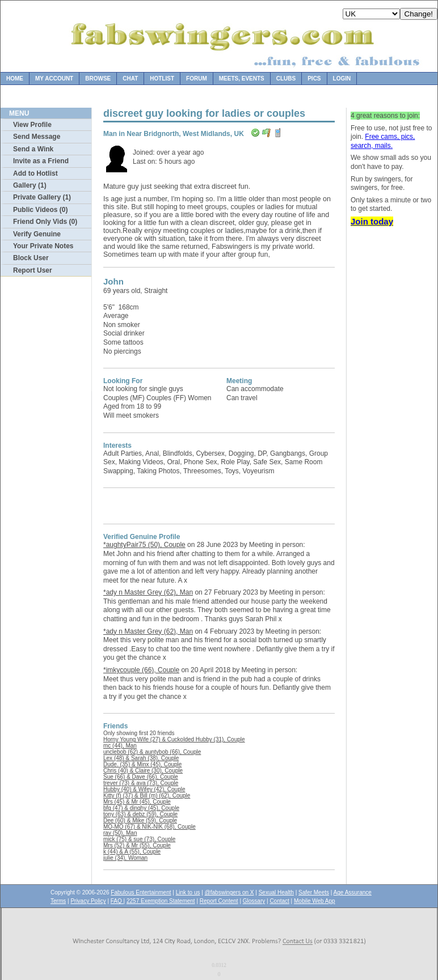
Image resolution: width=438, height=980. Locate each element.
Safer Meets (314, 892)
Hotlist (162, 79)
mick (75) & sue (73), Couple (139, 839)
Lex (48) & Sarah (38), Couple (141, 758)
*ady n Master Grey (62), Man (148, 592)
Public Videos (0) (40, 210)
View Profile (32, 125)
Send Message (37, 137)
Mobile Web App (315, 901)
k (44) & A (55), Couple (132, 852)
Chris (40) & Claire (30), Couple (143, 771)
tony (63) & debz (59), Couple (140, 814)
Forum (197, 79)
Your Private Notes (43, 246)
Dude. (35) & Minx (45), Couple (142, 764)
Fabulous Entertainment (141, 892)
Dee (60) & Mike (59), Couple (140, 820)
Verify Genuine (37, 234)
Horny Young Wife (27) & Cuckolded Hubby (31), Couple (174, 739)
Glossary (254, 901)
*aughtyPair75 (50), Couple (144, 545)
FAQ (117, 901)
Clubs (286, 79)
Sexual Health (276, 892)
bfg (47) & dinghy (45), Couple (141, 808)
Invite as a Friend (41, 161)
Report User (33, 270)
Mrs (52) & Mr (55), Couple (137, 845)
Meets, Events (242, 79)
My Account (54, 79)
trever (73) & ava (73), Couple (141, 783)
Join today (372, 221)
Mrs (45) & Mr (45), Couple (137, 802)
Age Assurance (353, 892)
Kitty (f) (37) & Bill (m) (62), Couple (147, 796)
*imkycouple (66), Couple (141, 670)
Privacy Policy (88, 901)
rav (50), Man (120, 833)
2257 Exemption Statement (161, 901)
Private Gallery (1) (42, 197)
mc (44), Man (120, 746)
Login (342, 79)
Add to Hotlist (35, 173)
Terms (58, 901)
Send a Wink (33, 149)
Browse (98, 79)
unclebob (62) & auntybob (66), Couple (152, 752)
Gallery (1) (30, 185)
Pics (314, 79)
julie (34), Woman (125, 858)
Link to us (188, 892)
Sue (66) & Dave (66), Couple (141, 777)
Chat (130, 79)
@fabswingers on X (229, 892)
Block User (31, 258)
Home (15, 79)
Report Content (219, 901)
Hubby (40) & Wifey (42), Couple (144, 789)
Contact (279, 901)
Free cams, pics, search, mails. (383, 141)
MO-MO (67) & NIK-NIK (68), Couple (149, 827)
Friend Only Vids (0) (45, 222)
